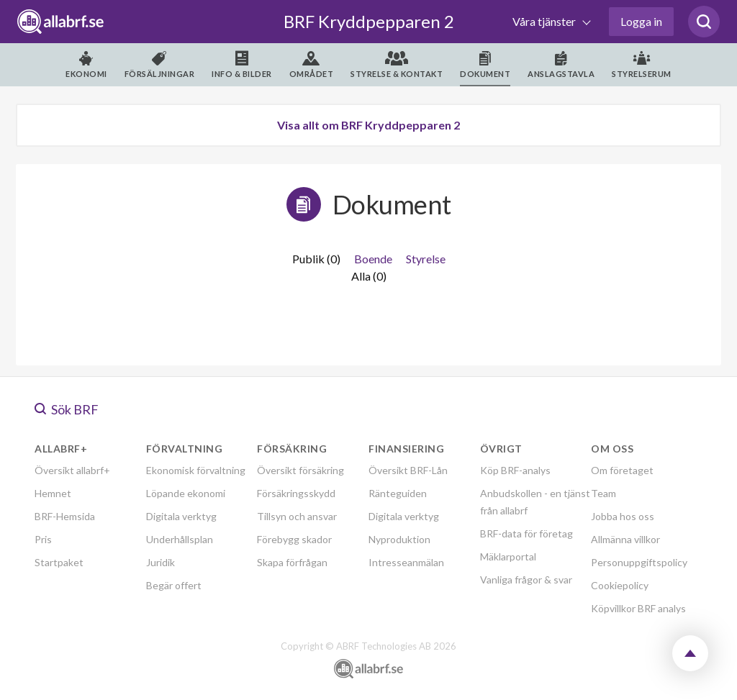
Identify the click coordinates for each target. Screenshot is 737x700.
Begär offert (174, 585)
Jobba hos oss (623, 516)
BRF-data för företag (526, 533)
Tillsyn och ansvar (297, 516)
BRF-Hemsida (65, 516)
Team (603, 493)
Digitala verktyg (181, 516)
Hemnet (53, 493)
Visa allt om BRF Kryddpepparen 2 (368, 125)
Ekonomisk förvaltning (196, 470)
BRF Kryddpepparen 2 (369, 21)
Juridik (160, 562)
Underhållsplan (180, 539)
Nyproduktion (399, 539)
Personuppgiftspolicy (639, 562)
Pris (43, 539)
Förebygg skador (294, 539)
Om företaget (622, 470)
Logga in (641, 21)
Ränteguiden (398, 493)
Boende (373, 259)
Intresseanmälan (406, 562)
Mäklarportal (508, 556)
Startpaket (59, 562)
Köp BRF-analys (515, 470)
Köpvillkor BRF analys (638, 608)
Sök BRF (67, 409)
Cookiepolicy (620, 585)
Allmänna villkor (625, 539)
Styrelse (426, 259)
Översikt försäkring (300, 470)
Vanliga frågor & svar (526, 579)
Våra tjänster (545, 21)
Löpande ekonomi (186, 493)
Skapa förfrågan (292, 562)
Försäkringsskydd (296, 493)
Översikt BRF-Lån (408, 470)
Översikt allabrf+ (72, 470)
